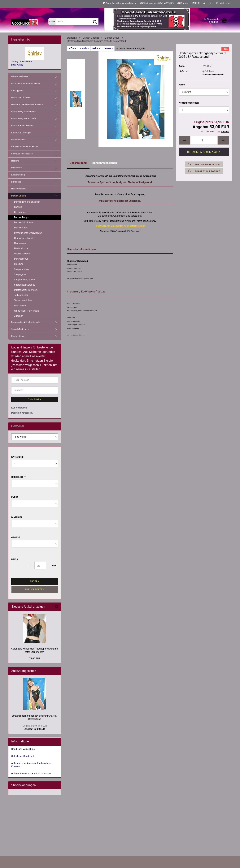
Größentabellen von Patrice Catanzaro (31, 774)
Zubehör (18, 316)
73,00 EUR (35, 659)
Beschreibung (78, 163)
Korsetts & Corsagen (21, 133)
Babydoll (19, 207)
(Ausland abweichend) (213, 75)
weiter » (96, 48)
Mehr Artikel (17, 65)
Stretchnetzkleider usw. (26, 290)
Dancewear (17, 168)
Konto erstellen (19, 408)
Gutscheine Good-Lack (23, 756)
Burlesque (16, 182)
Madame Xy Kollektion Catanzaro (27, 105)
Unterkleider (20, 306)
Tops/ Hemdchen (23, 300)
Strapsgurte (20, 274)
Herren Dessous (19, 189)
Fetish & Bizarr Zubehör (22, 126)
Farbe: (182, 85)
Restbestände (18, 336)
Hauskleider (20, 243)
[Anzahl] (204, 140)
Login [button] (208, 3)
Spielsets (19, 264)
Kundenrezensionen (105, 163)
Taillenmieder (21, 295)
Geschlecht (18, 477)
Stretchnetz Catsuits (25, 285)
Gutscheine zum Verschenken (26, 84)
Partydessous (21, 259)
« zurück (84, 48)
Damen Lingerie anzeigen (27, 202)
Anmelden (35, 399)
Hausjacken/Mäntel (24, 238)
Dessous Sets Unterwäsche (28, 233)
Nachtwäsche (21, 248)
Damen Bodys (21, 217)
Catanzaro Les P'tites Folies (25, 147)
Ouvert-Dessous (22, 254)
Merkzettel (223, 3)
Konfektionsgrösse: (189, 103)
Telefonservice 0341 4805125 (157, 3)
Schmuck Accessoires (22, 154)
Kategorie (17, 457)
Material (17, 517)
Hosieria (15, 161)
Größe (16, 538)
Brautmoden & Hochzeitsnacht (26, 322)
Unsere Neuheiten (20, 77)
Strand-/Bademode (20, 329)
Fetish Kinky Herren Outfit (24, 119)
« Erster (73, 48)
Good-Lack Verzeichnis (23, 749)
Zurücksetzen (35, 589)
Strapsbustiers (22, 269)
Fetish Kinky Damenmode (23, 112)
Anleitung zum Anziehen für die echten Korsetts (31, 765)
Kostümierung (18, 175)
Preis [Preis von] (15, 559)
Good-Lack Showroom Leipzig (120, 3)
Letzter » (108, 48)
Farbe (15, 497)
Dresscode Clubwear (21, 98)
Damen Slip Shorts (24, 222)
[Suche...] (52, 22)
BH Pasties (20, 212)
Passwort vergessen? (22, 413)
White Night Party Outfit (26, 311)
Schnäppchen (18, 91)
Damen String (21, 228)
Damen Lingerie (19, 196)
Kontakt (183, 3)
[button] (196, 4)
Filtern (35, 581)
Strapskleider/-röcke (24, 280)
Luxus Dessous (18, 140)
